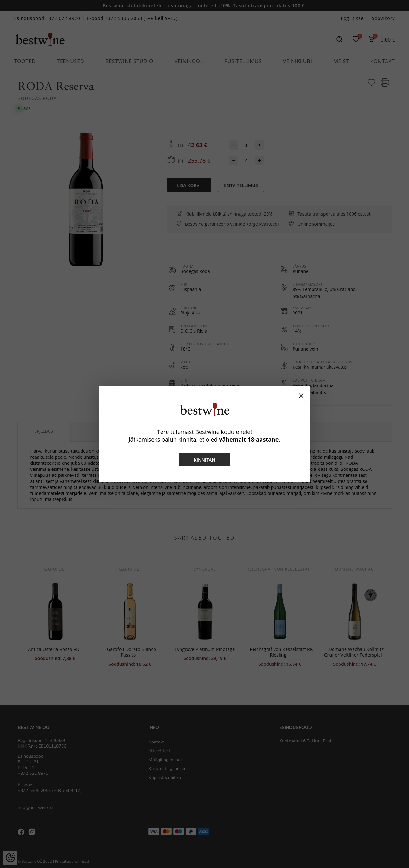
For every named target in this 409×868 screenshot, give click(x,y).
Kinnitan (205, 460)
